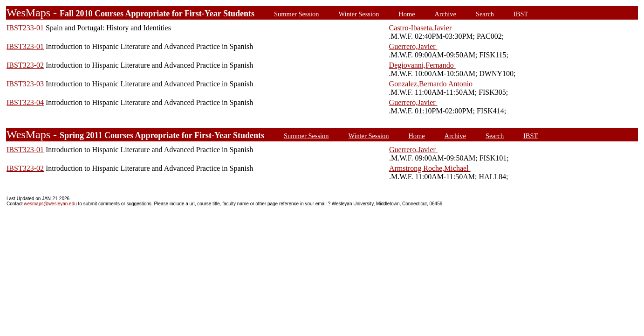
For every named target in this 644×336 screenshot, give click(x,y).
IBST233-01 (25, 28)
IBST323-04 (25, 102)
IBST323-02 (25, 65)
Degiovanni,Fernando (422, 65)
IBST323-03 (25, 84)
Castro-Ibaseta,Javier (421, 28)
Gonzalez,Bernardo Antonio (431, 84)
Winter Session (359, 14)
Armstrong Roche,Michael (430, 168)
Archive (445, 14)
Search (485, 14)
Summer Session (296, 14)
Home (407, 14)
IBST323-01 (25, 46)
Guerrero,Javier (413, 46)
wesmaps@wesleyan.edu (51, 204)
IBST (521, 14)
